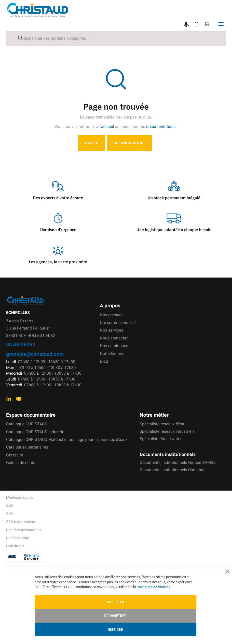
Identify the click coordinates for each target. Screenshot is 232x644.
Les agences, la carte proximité (58, 262)
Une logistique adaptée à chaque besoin (174, 230)
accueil (108, 127)
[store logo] (42, 10)
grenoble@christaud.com (35, 354)
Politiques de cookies (154, 587)
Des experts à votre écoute (58, 198)
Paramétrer (115, 616)
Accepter (115, 602)
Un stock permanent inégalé (174, 198)
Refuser (115, 629)
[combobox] (116, 38)
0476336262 (21, 344)
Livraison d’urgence (58, 230)
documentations (161, 127)
